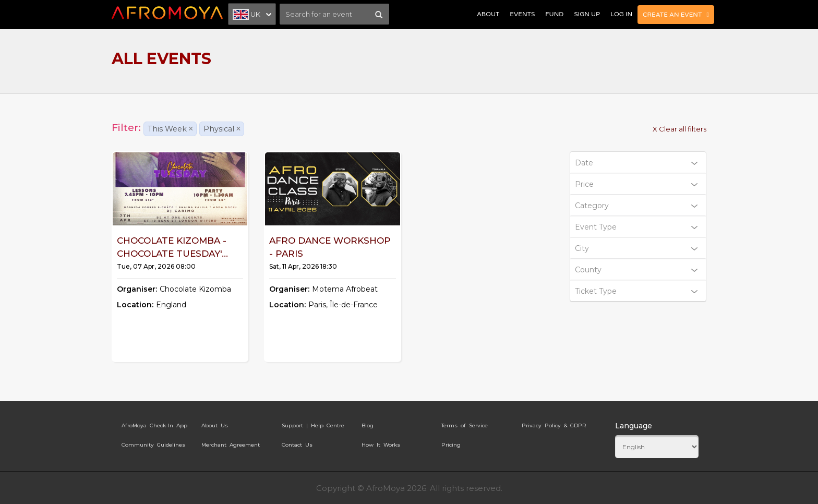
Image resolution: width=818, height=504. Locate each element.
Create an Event (676, 15)
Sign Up (587, 14)
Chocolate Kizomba (195, 289)
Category (636, 206)
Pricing (451, 445)
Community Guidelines (153, 445)
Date (636, 163)
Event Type (636, 227)
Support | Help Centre (313, 425)
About (488, 14)
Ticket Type (636, 291)
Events (522, 14)
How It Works (381, 445)
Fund (554, 14)
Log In (621, 14)
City (636, 248)
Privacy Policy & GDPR (554, 425)
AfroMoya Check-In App (154, 425)
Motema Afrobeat (345, 289)
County (636, 270)
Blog (368, 425)
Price (636, 184)
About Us (215, 425)
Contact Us (297, 445)
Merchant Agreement (231, 445)
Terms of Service (465, 425)
